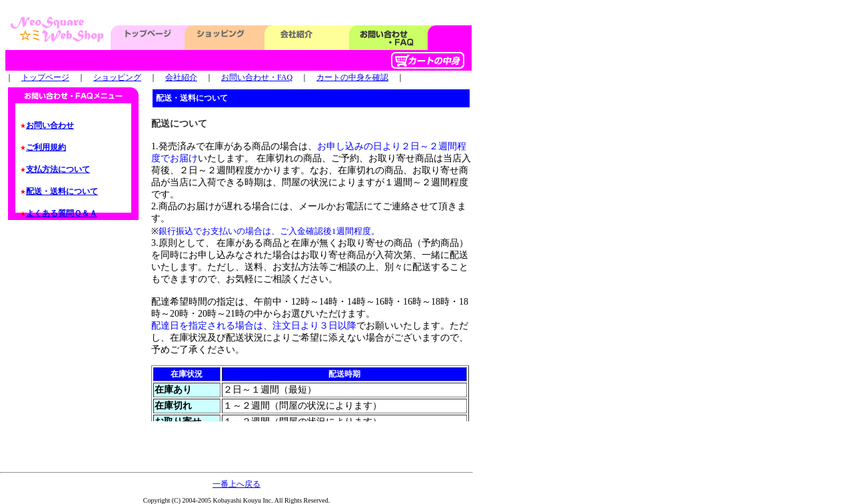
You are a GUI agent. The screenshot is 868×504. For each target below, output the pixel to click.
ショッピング (117, 77)
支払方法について (58, 169)
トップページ (45, 77)
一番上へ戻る (236, 484)
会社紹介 (181, 77)
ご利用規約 (46, 147)
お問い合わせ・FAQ (257, 77)
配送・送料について (62, 191)
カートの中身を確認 (352, 77)
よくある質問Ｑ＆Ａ (62, 213)
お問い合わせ (50, 125)
